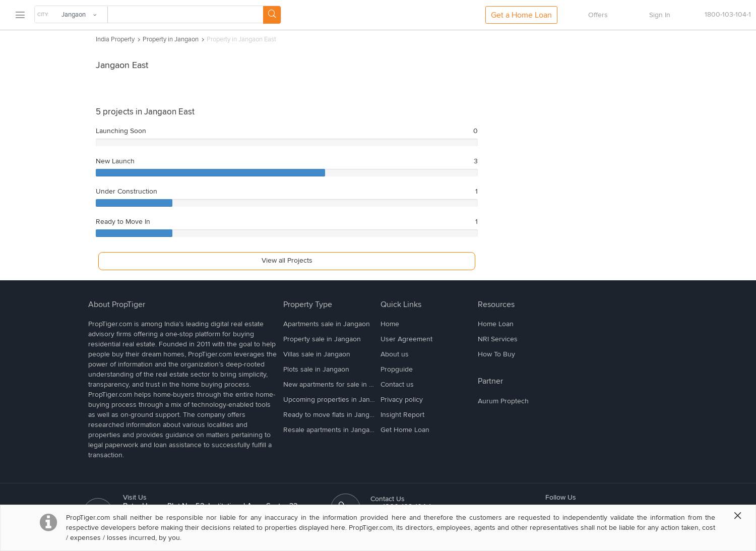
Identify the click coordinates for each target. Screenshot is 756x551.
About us (395, 354)
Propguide (397, 369)
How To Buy (496, 354)
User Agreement (406, 339)
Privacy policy (402, 400)
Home (390, 324)
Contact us (397, 384)
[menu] (20, 15)
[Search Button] (272, 15)
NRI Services (498, 339)
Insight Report (402, 415)
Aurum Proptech (503, 401)
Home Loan (496, 324)
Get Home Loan (405, 430)
